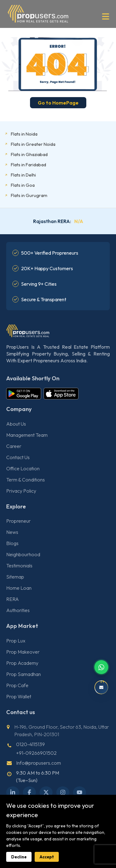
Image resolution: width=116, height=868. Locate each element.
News (12, 532)
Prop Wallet (19, 696)
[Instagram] (63, 792)
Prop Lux (16, 641)
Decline (19, 857)
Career (14, 446)
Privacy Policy (21, 491)
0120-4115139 (30, 744)
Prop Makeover (23, 652)
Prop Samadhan (24, 674)
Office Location (23, 468)
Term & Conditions (26, 480)
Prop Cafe (17, 685)
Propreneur (18, 521)
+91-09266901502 (36, 753)
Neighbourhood (23, 554)
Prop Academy (22, 663)
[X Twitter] (46, 792)
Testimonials (19, 566)
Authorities (18, 610)
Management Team (27, 435)
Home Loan (19, 588)
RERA (13, 599)
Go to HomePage (58, 103)
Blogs (12, 543)
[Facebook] (29, 792)
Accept (47, 857)
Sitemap (15, 577)
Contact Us (18, 457)
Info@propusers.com (39, 763)
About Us (16, 424)
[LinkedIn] (13, 792)
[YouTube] (79, 792)
